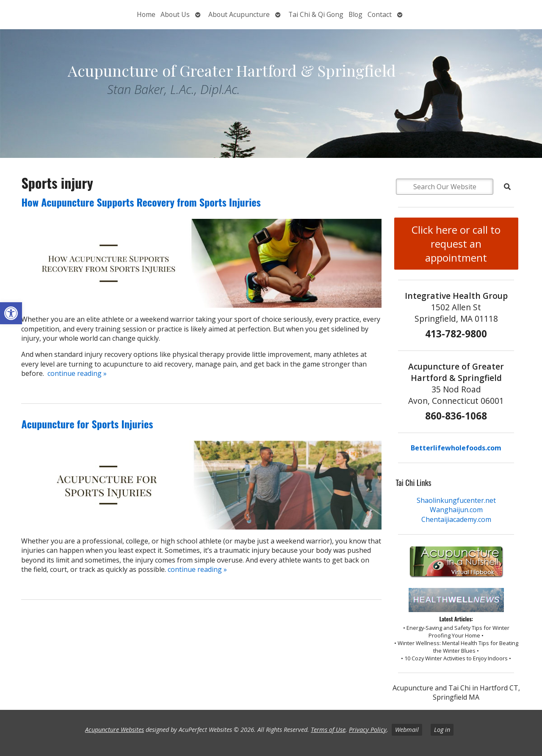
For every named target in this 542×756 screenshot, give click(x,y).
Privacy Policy (368, 730)
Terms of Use (328, 730)
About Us (175, 14)
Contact (380, 14)
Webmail (407, 730)
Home (146, 14)
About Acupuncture (239, 14)
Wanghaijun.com (456, 510)
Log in (442, 730)
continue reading (77, 373)
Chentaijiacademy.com (456, 519)
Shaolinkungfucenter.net (456, 500)
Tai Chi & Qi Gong (316, 14)
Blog (355, 14)
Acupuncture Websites (115, 730)
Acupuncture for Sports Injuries (87, 424)
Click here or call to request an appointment (456, 244)
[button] (11, 313)
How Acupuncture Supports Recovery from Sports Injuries (141, 202)
